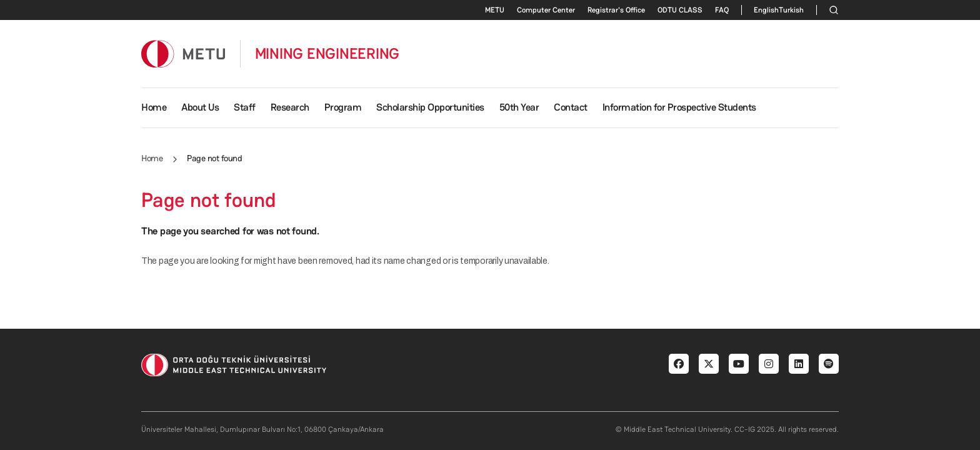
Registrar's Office (616, 10)
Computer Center (546, 10)
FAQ (722, 10)
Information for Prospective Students (679, 107)
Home (154, 107)
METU (495, 10)
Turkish (791, 10)
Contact (571, 107)
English (766, 10)
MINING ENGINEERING (327, 54)
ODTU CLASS (680, 10)
